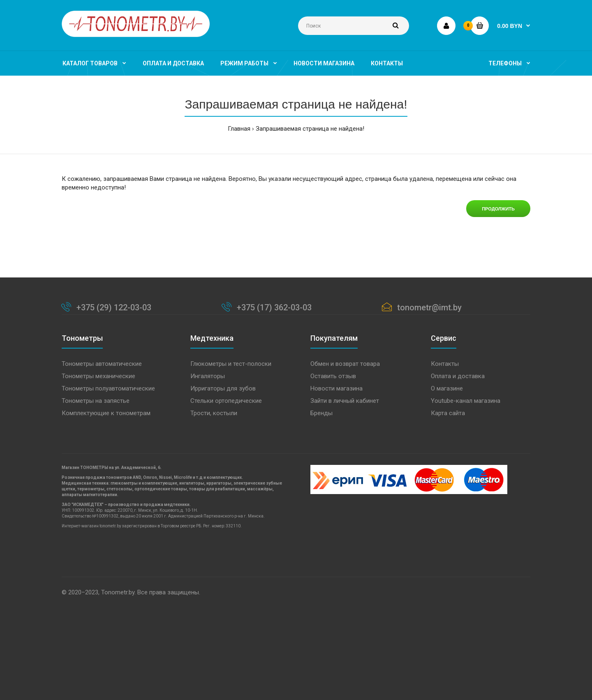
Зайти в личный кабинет (345, 401)
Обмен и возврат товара (345, 364)
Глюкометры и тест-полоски (231, 364)
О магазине (447, 388)
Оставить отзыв (333, 376)
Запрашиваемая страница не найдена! (310, 129)
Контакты (445, 364)
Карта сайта (448, 413)
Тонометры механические (98, 376)
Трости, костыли (214, 413)
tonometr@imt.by (429, 307)
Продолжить (498, 209)
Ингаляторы (208, 376)
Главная (239, 129)
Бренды (321, 413)
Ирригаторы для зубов (223, 388)
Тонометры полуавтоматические (108, 388)
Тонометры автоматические (102, 364)
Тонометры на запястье (96, 401)
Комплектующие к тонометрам (106, 413)
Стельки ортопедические (226, 401)
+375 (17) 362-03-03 (274, 307)
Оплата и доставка (458, 376)
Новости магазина (336, 388)
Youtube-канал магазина (466, 401)
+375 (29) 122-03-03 (114, 307)
